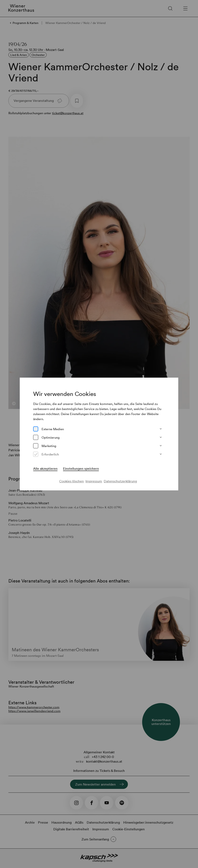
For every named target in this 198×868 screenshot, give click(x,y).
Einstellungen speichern (81, 469)
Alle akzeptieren (45, 469)
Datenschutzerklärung (120, 481)
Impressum (94, 481)
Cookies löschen (71, 481)
